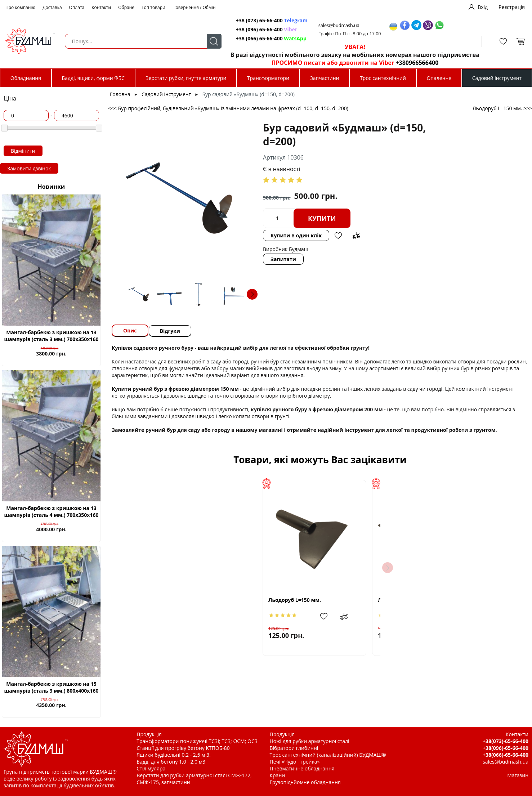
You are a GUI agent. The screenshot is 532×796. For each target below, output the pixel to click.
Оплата (77, 7)
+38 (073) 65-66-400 (272, 20)
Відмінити (23, 151)
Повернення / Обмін (194, 7)
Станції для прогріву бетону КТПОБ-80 (183, 748)
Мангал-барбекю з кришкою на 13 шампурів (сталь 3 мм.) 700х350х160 (52, 336)
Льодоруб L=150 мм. (191, 600)
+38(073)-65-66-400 (506, 741)
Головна (120, 94)
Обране (126, 7)
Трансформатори (268, 78)
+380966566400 (417, 63)
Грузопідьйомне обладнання (305, 782)
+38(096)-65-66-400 (506, 748)
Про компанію (20, 7)
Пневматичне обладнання (302, 768)
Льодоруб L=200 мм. (300, 600)
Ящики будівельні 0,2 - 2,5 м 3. (173, 755)
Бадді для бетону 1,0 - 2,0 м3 (171, 762)
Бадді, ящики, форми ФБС (93, 78)
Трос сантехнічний (383, 78)
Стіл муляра (151, 768)
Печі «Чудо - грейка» (295, 762)
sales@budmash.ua (339, 25)
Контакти (101, 7)
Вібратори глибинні (294, 748)
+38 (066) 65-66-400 (271, 38)
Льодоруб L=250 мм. (410, 600)
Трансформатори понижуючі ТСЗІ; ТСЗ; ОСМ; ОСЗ (197, 741)
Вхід (483, 7)
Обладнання (26, 78)
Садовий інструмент (497, 78)
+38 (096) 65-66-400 (267, 29)
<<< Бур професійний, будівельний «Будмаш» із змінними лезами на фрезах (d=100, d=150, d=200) (228, 108)
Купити (322, 218)
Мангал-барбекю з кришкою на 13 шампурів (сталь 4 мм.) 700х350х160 (52, 511)
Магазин (518, 775)
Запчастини (325, 78)
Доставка (52, 7)
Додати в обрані (338, 236)
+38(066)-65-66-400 (506, 755)
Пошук (214, 41)
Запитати (283, 259)
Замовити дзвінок (29, 168)
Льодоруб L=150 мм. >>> (502, 108)
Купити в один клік (296, 235)
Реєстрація (512, 7)
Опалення (439, 78)
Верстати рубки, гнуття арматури (186, 78)
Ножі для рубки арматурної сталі (310, 741)
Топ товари (153, 7)
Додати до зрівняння (356, 236)
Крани (278, 775)
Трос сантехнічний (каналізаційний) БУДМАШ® (328, 755)
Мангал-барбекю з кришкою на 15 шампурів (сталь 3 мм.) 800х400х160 (52, 687)
